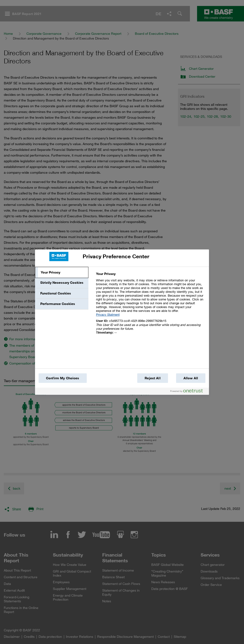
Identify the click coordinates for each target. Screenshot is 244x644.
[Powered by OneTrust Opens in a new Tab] (188, 392)
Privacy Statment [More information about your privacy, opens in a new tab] (108, 314)
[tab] (62, 273)
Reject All (152, 378)
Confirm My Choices (63, 378)
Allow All (191, 378)
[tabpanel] (150, 306)
